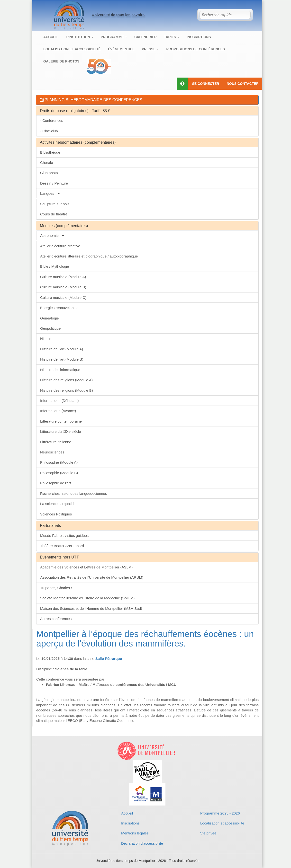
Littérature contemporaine (61, 421)
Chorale (47, 163)
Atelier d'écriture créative (60, 246)
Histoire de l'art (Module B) (62, 359)
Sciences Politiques (56, 514)
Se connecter (205, 84)
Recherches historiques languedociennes (73, 493)
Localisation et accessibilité (72, 49)
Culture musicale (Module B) (63, 287)
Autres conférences (56, 619)
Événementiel (121, 49)
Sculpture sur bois (55, 204)
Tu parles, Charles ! (56, 588)
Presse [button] (150, 49)
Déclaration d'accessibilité (142, 843)
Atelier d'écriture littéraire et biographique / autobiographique (89, 256)
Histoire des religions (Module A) (66, 380)
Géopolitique (50, 328)
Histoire (46, 339)
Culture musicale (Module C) (63, 297)
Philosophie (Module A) (59, 462)
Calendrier (145, 37)
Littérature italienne (56, 442)
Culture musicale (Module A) (63, 277)
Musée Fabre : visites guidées (64, 536)
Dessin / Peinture (54, 183)
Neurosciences (52, 452)
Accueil (51, 37)
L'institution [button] (80, 37)
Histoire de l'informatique (60, 370)
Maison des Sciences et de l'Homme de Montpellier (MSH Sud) (91, 608)
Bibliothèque (50, 152)
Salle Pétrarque (109, 659)
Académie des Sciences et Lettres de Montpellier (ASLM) (86, 567)
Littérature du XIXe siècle (61, 431)
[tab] (147, 100)
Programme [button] (114, 37)
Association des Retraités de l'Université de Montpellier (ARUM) (92, 577)
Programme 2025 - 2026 (220, 813)
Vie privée (208, 833)
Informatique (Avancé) (58, 411)
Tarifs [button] (172, 37)
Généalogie (50, 318)
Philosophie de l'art (55, 483)
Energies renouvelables (59, 308)
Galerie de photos (61, 61)
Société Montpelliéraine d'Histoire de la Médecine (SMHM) (87, 598)
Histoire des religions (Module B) (67, 390)
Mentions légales (135, 833)
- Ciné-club (49, 131)
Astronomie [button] (52, 235)
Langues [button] (50, 193)
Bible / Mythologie (55, 266)
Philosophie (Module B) (59, 473)
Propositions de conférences (196, 49)
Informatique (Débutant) (59, 401)
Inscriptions (199, 37)
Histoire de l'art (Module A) (62, 349)
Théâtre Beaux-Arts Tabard (62, 546)
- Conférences (52, 120)
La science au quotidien (59, 504)
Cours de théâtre (54, 214)
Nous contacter (243, 84)
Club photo (49, 173)
